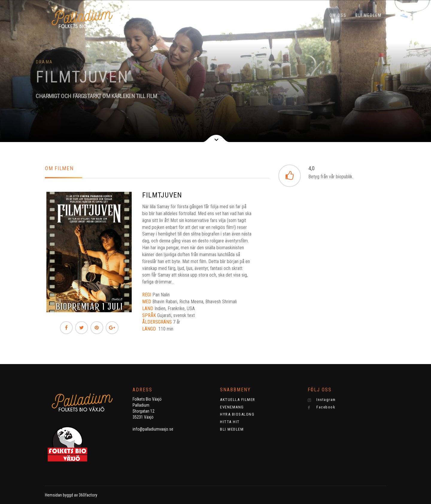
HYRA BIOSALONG (301, 15)
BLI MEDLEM (369, 15)
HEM (143, 15)
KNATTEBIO (225, 15)
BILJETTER (168, 15)
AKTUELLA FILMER (238, 400)
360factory (88, 495)
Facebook (322, 407)
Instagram (322, 400)
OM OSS (338, 15)
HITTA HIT (230, 422)
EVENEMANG (260, 15)
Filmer (197, 15)
